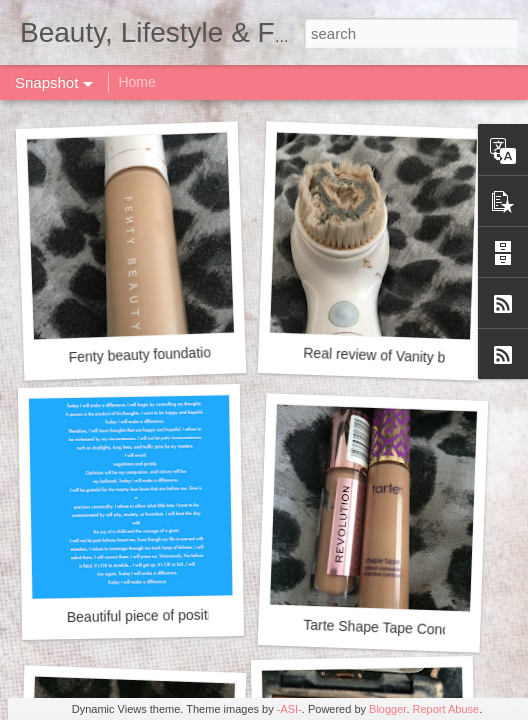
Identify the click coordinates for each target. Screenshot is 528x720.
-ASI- (289, 709)
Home (136, 82)
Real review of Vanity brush (388, 356)
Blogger (387, 709)
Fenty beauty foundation (143, 354)
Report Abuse (446, 709)
